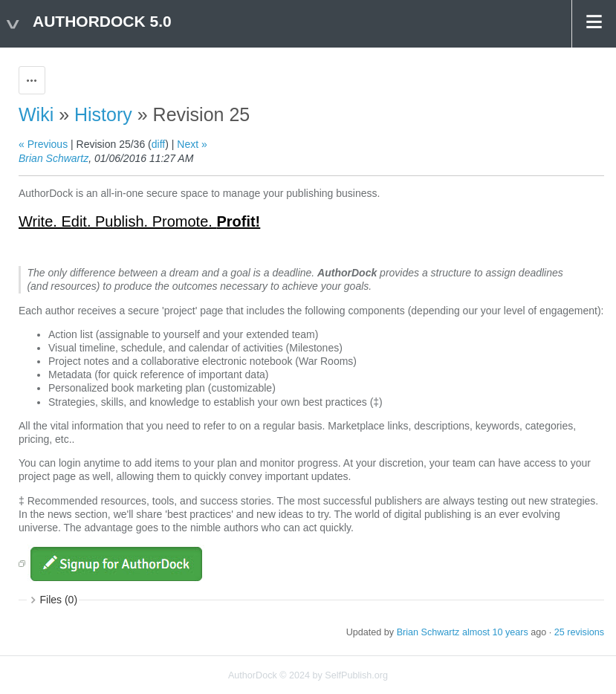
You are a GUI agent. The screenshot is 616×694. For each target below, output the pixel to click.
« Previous (43, 144)
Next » (192, 144)
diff (158, 144)
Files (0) (59, 600)
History (103, 114)
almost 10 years (495, 632)
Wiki (36, 114)
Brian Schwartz (54, 158)
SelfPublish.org (356, 675)
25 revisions (579, 632)
